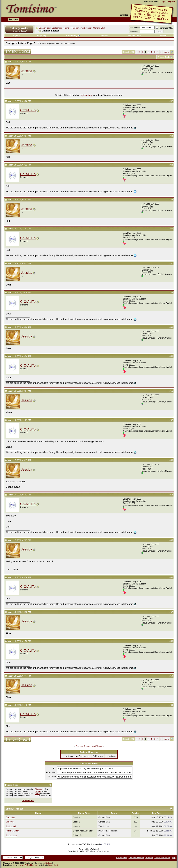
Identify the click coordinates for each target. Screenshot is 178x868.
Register (172, 1)
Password (134, 31)
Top (174, 858)
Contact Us (122, 858)
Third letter (10, 817)
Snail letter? (11, 826)
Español (124, 15)
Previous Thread (83, 746)
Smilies (38, 791)
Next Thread (97, 746)
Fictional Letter (12, 831)
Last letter (10, 822)
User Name (135, 28)
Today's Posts (135, 36)
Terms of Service (162, 858)
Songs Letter (11, 835)
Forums (13, 19)
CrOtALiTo (28, 110)
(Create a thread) (19, 31)
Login (164, 1)
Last (166, 52)
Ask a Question (19, 28)
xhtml (46, 863)
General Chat (99, 28)
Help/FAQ (42, 36)
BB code (39, 789)
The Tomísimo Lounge (81, 28)
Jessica (27, 71)
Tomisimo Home (136, 858)
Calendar (104, 36)
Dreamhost (53, 865)
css (51, 863)
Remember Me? (164, 28)
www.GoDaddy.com (28, 865)
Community (73, 36)
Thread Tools (164, 57)
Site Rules (28, 800)
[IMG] (37, 794)
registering (86, 95)
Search (163, 36)
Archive (149, 858)
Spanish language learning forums (54, 28)
